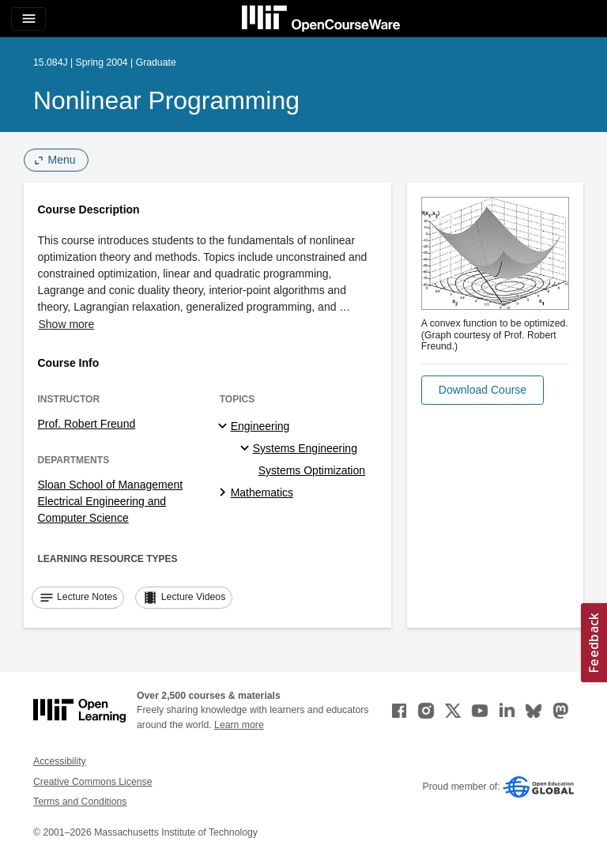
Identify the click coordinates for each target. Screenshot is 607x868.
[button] (483, 390)
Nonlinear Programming (166, 100)
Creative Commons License (92, 782)
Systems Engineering (305, 448)
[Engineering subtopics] (225, 427)
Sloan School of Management (111, 485)
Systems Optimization (312, 470)
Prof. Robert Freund (87, 424)
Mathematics (262, 492)
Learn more (239, 725)
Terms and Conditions (80, 802)
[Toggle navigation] (28, 19)
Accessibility (60, 761)
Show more (67, 324)
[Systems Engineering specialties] (247, 449)
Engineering (260, 426)
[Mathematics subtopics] (225, 493)
